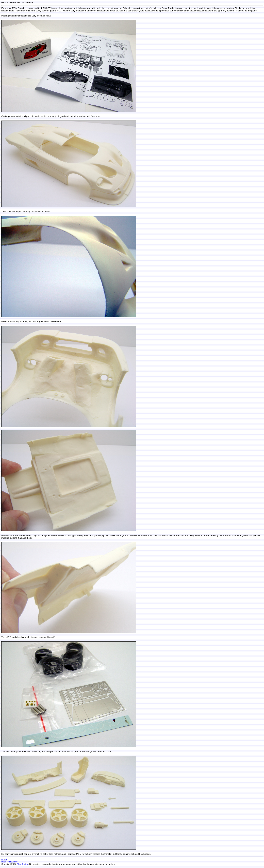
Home (4, 859)
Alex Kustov (22, 864)
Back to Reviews (9, 862)
